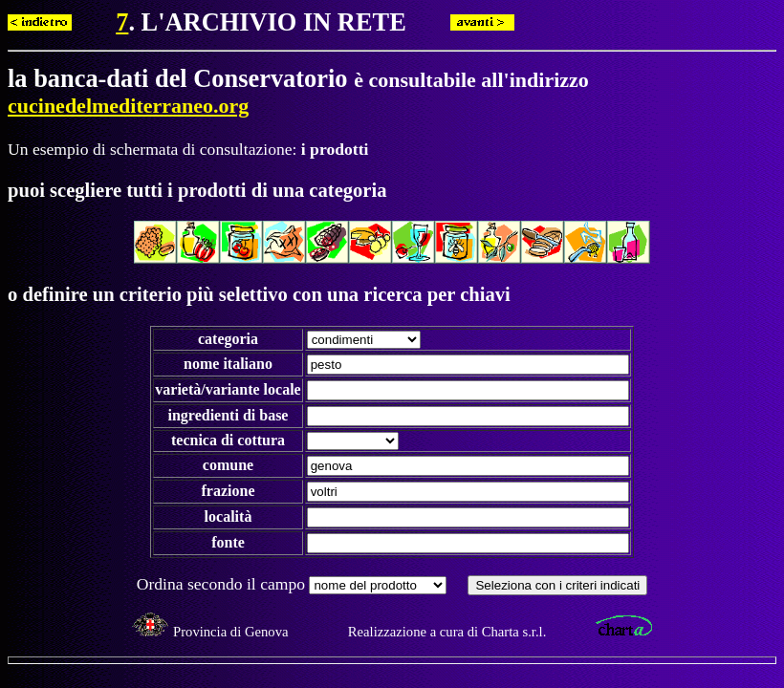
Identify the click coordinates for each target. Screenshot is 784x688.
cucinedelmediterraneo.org (128, 106)
